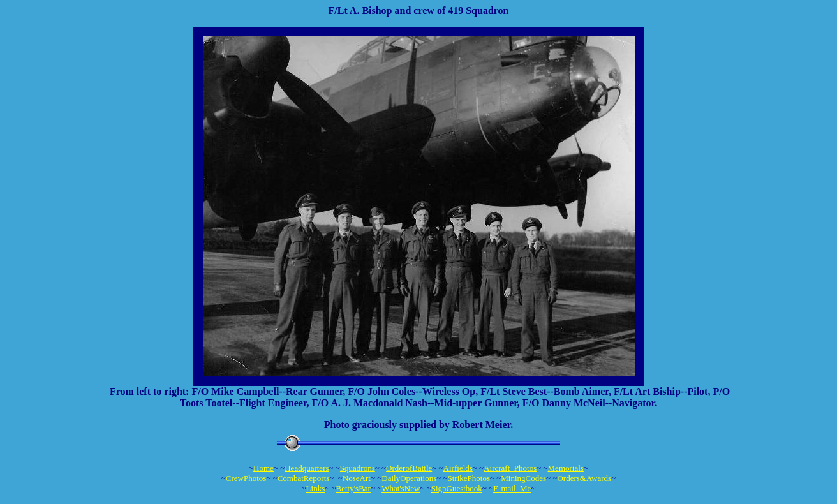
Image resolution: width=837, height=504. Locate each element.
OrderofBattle (409, 468)
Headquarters (307, 468)
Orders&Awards (584, 478)
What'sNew (401, 488)
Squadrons (358, 468)
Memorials (566, 468)
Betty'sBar (353, 488)
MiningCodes (523, 478)
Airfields (458, 468)
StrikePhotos (469, 478)
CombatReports (304, 478)
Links (316, 488)
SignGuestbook (457, 488)
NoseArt (357, 478)
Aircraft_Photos (510, 468)
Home (263, 468)
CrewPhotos (246, 478)
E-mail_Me (512, 488)
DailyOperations (409, 478)
